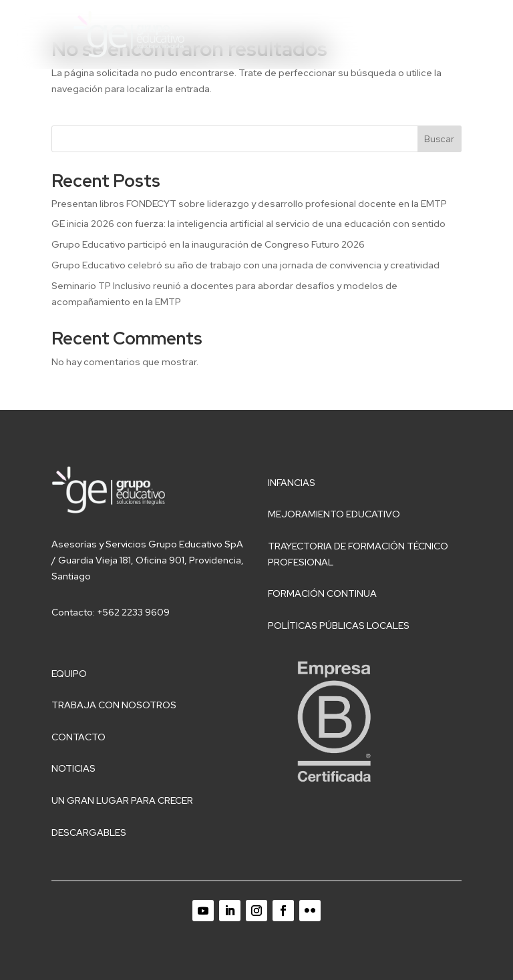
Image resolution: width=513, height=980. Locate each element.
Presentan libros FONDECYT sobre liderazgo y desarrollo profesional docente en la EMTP (250, 204)
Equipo (69, 674)
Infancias (292, 483)
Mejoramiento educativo (334, 514)
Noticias (73, 768)
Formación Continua (322, 593)
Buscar (439, 139)
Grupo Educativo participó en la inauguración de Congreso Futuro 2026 (208, 244)
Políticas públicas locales (339, 626)
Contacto (78, 737)
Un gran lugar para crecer (122, 800)
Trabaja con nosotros (114, 705)
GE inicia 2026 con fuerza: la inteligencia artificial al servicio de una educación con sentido (248, 224)
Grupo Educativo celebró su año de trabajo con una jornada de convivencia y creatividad (245, 265)
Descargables (89, 832)
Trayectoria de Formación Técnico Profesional (358, 554)
